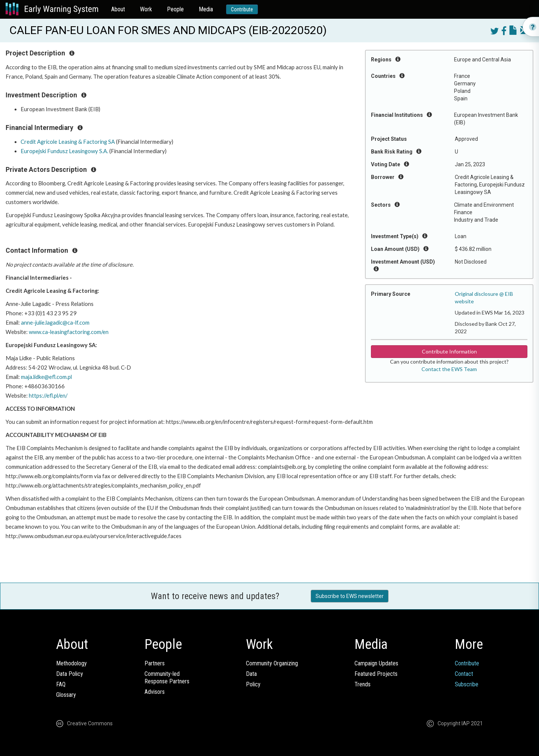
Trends (363, 684)
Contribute (242, 9)
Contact (464, 674)
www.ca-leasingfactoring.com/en (69, 332)
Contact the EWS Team (449, 369)
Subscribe (467, 684)
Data (251, 674)
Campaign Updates (376, 663)
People (175, 9)
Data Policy (70, 674)
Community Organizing (272, 663)
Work (146, 9)
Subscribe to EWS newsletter (350, 596)
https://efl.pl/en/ (48, 396)
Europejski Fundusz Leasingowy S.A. (64, 151)
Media (206, 9)
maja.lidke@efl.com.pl (46, 377)
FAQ (61, 684)
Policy (253, 684)
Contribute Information (449, 351)
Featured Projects (376, 674)
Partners (155, 663)
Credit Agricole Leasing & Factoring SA (68, 142)
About (118, 9)
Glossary (66, 695)
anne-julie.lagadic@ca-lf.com (55, 323)
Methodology (71, 663)
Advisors (155, 692)
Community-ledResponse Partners (167, 678)
